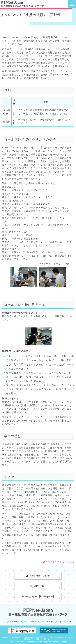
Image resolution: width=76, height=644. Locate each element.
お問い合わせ (47, 622)
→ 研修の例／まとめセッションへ (55, 562)
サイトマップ (30, 622)
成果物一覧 (14, 622)
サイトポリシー (64, 622)
